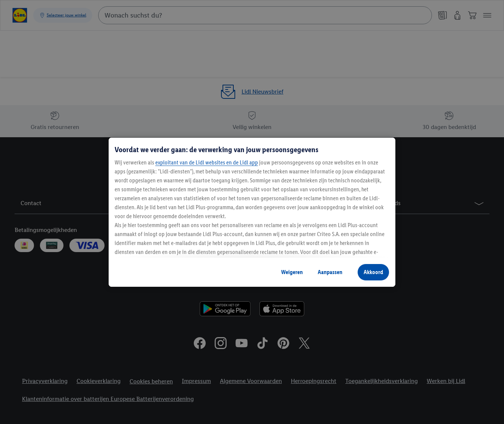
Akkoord (373, 272)
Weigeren (292, 272)
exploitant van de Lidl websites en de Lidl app (207, 162)
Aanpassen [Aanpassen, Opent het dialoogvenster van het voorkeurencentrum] (330, 272)
